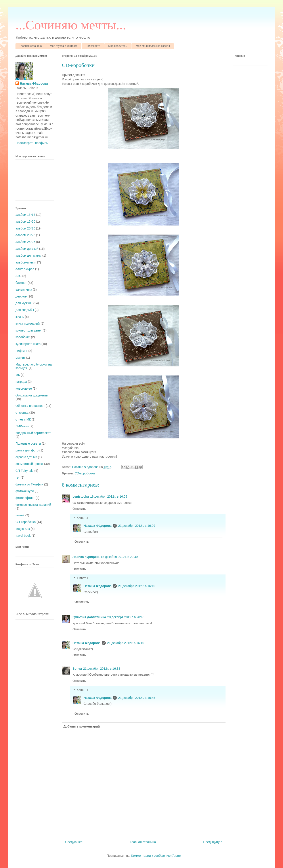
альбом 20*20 (25, 228)
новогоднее (24, 389)
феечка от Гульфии (29, 484)
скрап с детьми (26, 457)
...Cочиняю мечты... (71, 25)
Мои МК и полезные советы (153, 46)
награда (21, 382)
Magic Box (23, 529)
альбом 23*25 (25, 235)
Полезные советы (28, 443)
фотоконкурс (25, 491)
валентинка (24, 290)
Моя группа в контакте (64, 46)
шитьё (20, 515)
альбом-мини (25, 262)
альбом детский (27, 249)
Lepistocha (81, 497)
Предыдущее (213, 842)
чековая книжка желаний (33, 505)
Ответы (82, 518)
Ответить (79, 509)
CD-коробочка (85, 473)
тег (18, 478)
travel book (23, 536)
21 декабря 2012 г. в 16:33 (102, 669)
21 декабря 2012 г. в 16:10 (137, 586)
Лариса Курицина (86, 557)
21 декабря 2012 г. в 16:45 (137, 698)
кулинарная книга (28, 344)
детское (21, 296)
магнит (20, 358)
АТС (18, 276)
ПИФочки (22, 426)
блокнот (21, 283)
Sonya (77, 669)
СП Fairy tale (25, 471)
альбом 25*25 (25, 242)
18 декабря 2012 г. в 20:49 (119, 557)
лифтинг (21, 351)
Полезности (93, 46)
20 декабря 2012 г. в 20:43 (126, 617)
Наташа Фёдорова (86, 467)
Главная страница (31, 46)
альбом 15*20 (25, 222)
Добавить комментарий (82, 726)
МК (18, 375)
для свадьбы (25, 310)
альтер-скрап (25, 269)
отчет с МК (23, 419)
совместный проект (29, 464)
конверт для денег (29, 330)
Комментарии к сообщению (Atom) (156, 856)
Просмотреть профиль (32, 143)
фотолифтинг (25, 498)
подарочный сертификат (33, 433)
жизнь (20, 317)
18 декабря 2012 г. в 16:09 (109, 497)
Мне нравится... (118, 46)
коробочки (23, 337)
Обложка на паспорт (30, 406)
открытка (22, 413)
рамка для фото (27, 450)
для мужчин (24, 303)
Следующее (74, 842)
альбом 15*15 (25, 215)
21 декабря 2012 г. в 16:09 (137, 526)
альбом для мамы (28, 256)
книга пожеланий (28, 324)
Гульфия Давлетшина (89, 617)
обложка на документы (32, 395)
